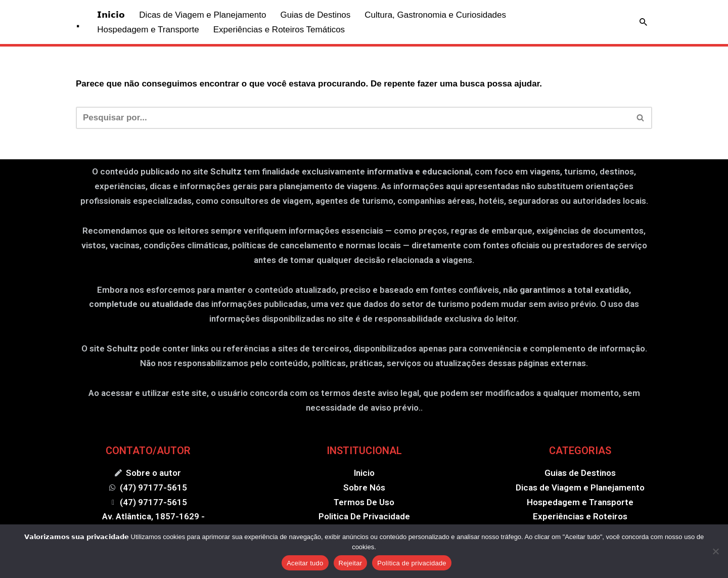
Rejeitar (351, 563)
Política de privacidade (412, 563)
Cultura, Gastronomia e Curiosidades (435, 15)
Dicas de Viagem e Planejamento (202, 15)
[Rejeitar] (715, 551)
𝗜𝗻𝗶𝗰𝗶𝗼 (111, 15)
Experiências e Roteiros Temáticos (279, 30)
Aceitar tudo (305, 563)
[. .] (78, 22)
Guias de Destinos (315, 15)
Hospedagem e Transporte (148, 30)
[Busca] (643, 22)
